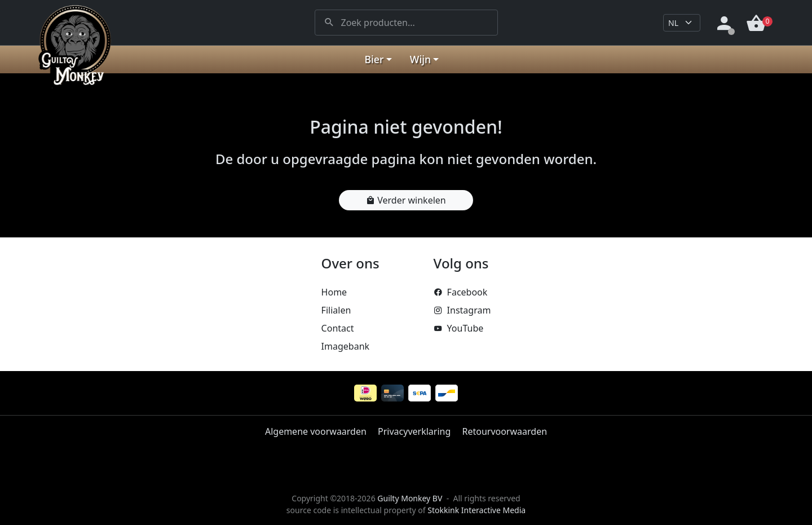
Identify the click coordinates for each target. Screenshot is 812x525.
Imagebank (345, 346)
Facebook (461, 292)
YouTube (459, 328)
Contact (338, 328)
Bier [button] (374, 59)
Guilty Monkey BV (410, 498)
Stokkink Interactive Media (476, 510)
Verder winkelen (406, 200)
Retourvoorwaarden (504, 431)
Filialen (336, 310)
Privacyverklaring (414, 431)
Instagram (462, 310)
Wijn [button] (420, 59)
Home (334, 292)
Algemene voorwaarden (316, 431)
